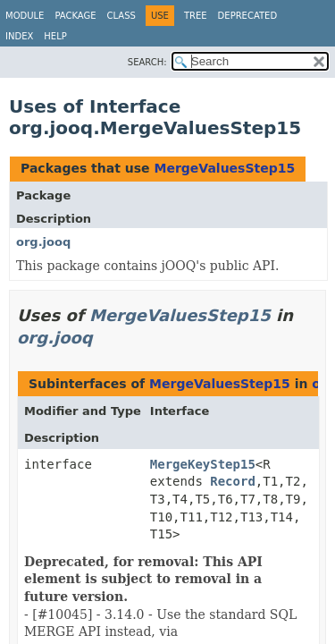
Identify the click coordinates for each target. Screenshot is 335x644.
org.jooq (43, 242)
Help (55, 36)
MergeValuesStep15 (224, 168)
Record (233, 481)
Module (25, 16)
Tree (196, 16)
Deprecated (248, 16)
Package (75, 16)
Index (19, 36)
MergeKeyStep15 (203, 464)
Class (121, 16)
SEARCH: (147, 62)
